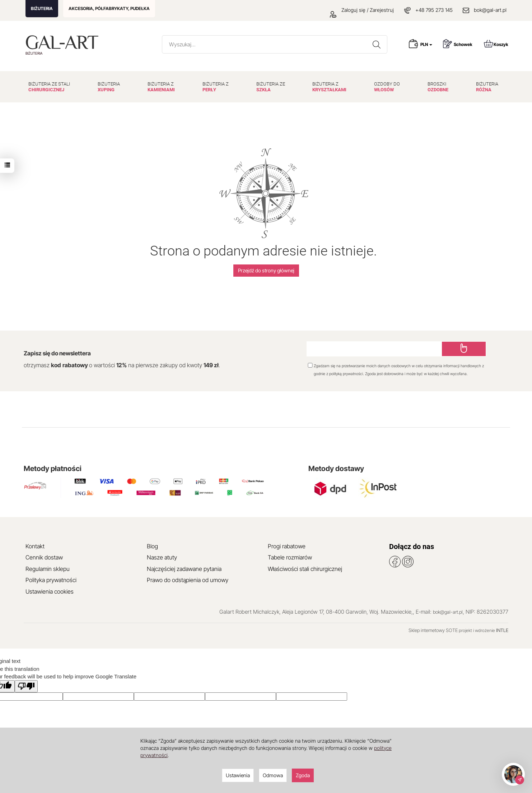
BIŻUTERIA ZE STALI (49, 87)
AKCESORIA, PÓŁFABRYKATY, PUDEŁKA (109, 8)
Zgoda (303, 775)
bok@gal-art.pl (490, 10)
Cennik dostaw (44, 557)
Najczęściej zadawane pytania (184, 569)
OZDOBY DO (387, 87)
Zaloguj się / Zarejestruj (362, 10)
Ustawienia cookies (50, 591)
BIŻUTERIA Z (161, 87)
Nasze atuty (162, 557)
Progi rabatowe (287, 546)
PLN (426, 44)
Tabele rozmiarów (290, 557)
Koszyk (496, 44)
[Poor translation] (26, 686)
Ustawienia (238, 775)
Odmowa (273, 775)
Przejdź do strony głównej (266, 270)
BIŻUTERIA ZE (271, 87)
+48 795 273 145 (434, 10)
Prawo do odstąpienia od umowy (188, 580)
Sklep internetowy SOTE (433, 630)
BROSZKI (438, 87)
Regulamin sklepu (48, 569)
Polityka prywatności (51, 580)
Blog (152, 546)
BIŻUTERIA (42, 8)
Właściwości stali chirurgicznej (305, 569)
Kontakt (35, 546)
